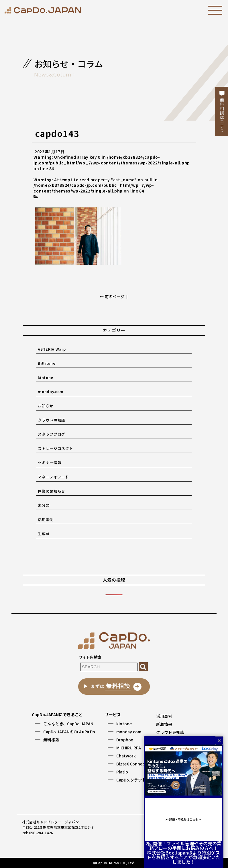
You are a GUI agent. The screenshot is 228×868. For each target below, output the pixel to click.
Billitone (47, 363)
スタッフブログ (52, 434)
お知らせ (46, 406)
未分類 (44, 505)
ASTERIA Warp (52, 349)
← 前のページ (112, 296)
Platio (122, 772)
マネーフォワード (53, 477)
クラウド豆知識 (52, 420)
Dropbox (125, 740)
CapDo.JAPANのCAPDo (69, 732)
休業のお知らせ (52, 491)
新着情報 (164, 724)
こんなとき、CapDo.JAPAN (68, 724)
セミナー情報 (50, 463)
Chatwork (126, 756)
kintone (46, 377)
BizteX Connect (131, 764)
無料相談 (51, 740)
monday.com (51, 391)
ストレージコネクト (55, 448)
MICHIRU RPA (129, 748)
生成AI (44, 534)
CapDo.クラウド (131, 780)
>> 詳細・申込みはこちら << (183, 819)
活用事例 (46, 520)
